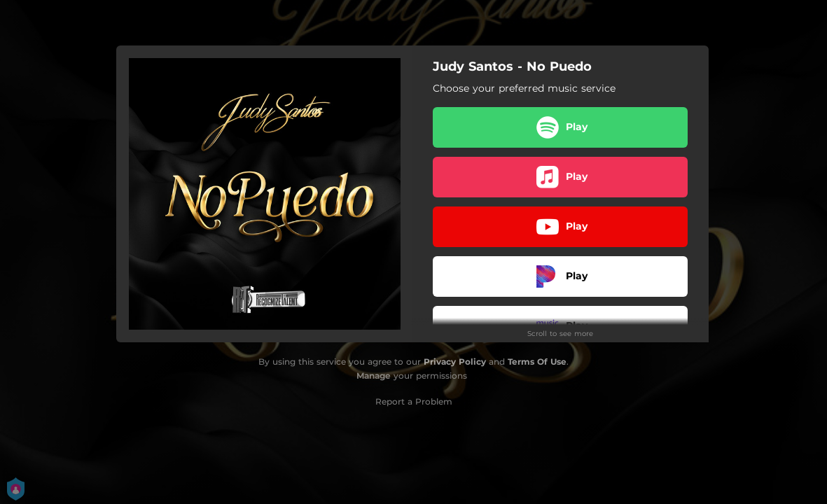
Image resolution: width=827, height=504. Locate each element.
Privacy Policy (455, 362)
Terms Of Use (537, 362)
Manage (374, 376)
